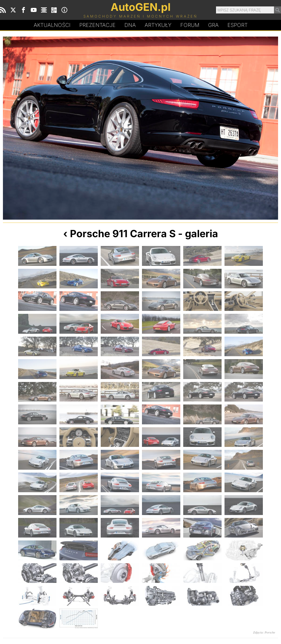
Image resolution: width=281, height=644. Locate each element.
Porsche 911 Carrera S (123, 234)
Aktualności (52, 25)
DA (130, 25)
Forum (190, 25)
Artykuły (158, 25)
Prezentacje (97, 25)
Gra (213, 25)
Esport (238, 25)
